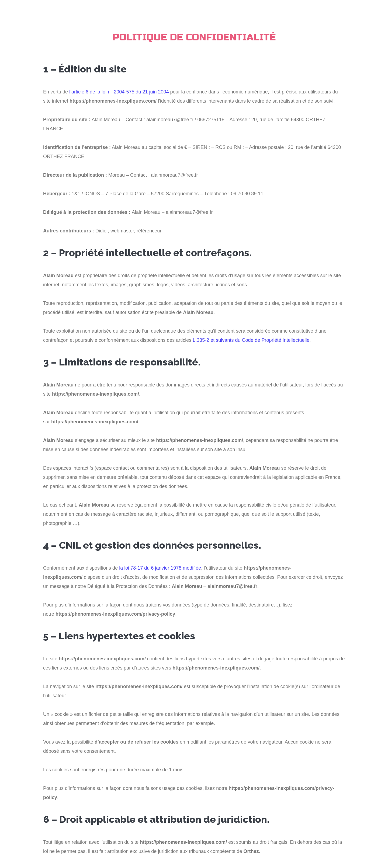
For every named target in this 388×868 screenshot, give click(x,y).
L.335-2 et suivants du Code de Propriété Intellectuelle (251, 340)
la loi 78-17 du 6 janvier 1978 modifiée (160, 568)
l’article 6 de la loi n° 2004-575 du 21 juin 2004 (119, 92)
